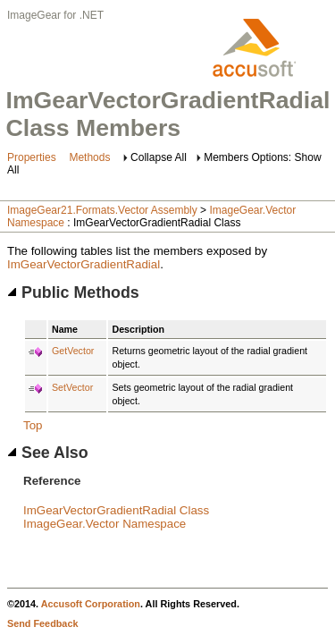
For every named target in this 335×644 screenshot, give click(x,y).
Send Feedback (42, 623)
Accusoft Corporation (91, 604)
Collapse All (159, 157)
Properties (32, 157)
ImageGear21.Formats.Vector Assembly (102, 210)
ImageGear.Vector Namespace (105, 524)
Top (33, 425)
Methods (89, 157)
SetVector (72, 387)
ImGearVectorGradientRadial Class (116, 510)
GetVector (73, 351)
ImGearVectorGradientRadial (84, 264)
